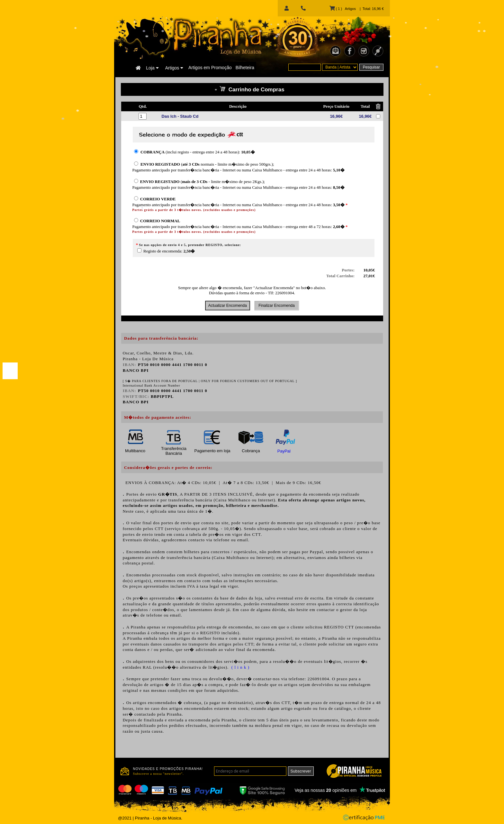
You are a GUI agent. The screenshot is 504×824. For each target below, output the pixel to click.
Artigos (174, 68)
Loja (152, 68)
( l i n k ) (240, 667)
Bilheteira (245, 68)
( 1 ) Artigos (343, 9)
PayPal (284, 451)
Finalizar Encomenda (277, 306)
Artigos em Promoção (210, 68)
